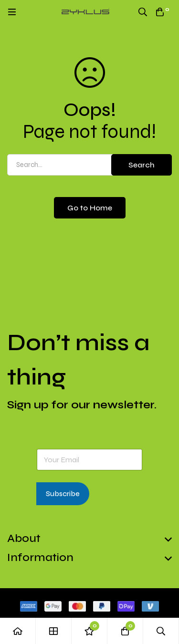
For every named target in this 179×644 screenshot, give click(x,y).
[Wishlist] (89, 631)
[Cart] (160, 12)
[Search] (143, 12)
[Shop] (54, 631)
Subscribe (63, 494)
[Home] (18, 631)
